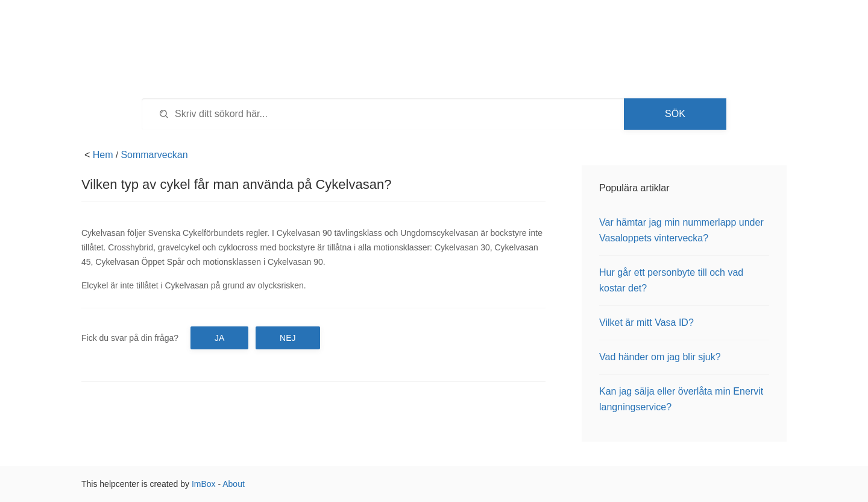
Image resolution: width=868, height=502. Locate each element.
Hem (103, 155)
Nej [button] (288, 338)
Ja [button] (219, 338)
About (234, 484)
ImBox (204, 484)
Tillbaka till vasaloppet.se (696, 30)
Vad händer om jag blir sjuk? (660, 357)
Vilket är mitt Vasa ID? (646, 322)
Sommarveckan (154, 155)
